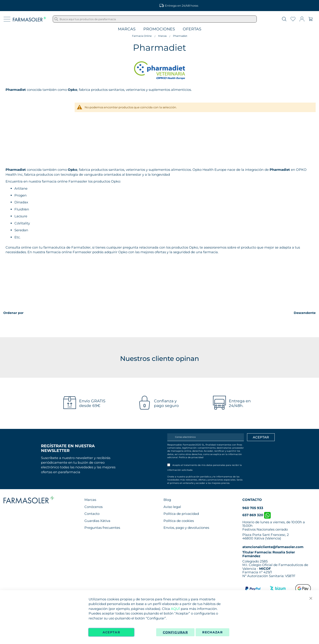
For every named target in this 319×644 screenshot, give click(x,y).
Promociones (159, 29)
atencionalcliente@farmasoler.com (273, 547)
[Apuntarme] (261, 437)
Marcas (127, 29)
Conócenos (93, 507)
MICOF (265, 569)
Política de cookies (179, 521)
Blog (167, 500)
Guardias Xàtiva (97, 521)
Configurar (175, 632)
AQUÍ (175, 609)
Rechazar (212, 632)
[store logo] (29, 19)
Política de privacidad (191, 457)
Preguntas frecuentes (102, 528)
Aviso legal (172, 507)
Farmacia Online (142, 36)
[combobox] (155, 19)
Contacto (92, 514)
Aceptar (111, 632)
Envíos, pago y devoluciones (186, 528)
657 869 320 (257, 515)
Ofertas (192, 29)
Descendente (305, 313)
